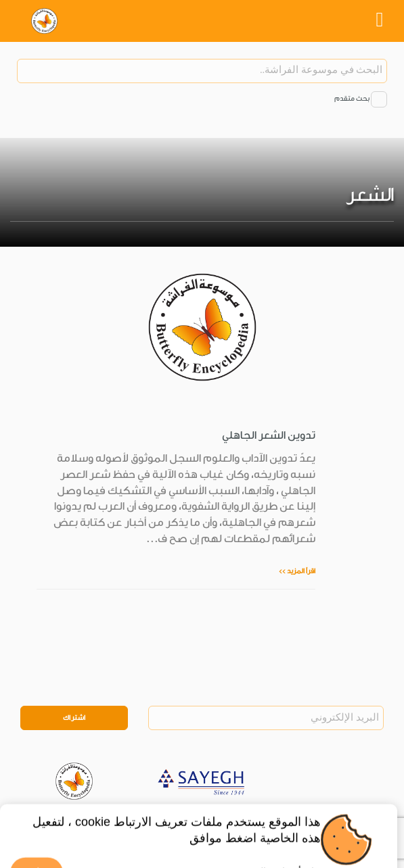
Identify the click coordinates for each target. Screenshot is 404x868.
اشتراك (74, 718)
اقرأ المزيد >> (297, 571)
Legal (149, 817)
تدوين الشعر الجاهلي (269, 435)
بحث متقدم (352, 99)
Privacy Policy (104, 817)
